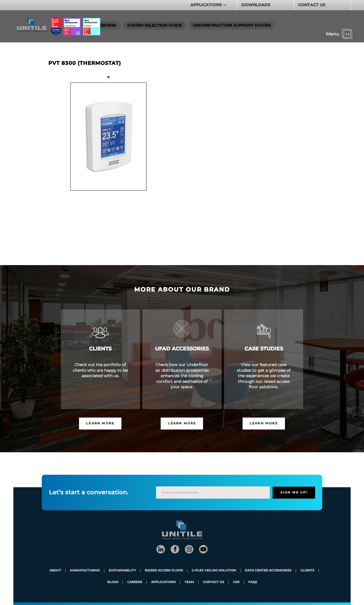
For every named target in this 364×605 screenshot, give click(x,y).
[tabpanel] (108, 137)
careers (135, 582)
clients (307, 571)
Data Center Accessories (268, 571)
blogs (113, 582)
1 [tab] (108, 77)
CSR (236, 582)
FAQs (253, 582)
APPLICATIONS (207, 5)
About (55, 571)
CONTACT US (312, 5)
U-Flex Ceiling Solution (214, 571)
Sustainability (122, 571)
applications (163, 582)
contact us (213, 582)
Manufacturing (85, 571)
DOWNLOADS (256, 5)
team (189, 582)
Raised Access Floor (164, 571)
